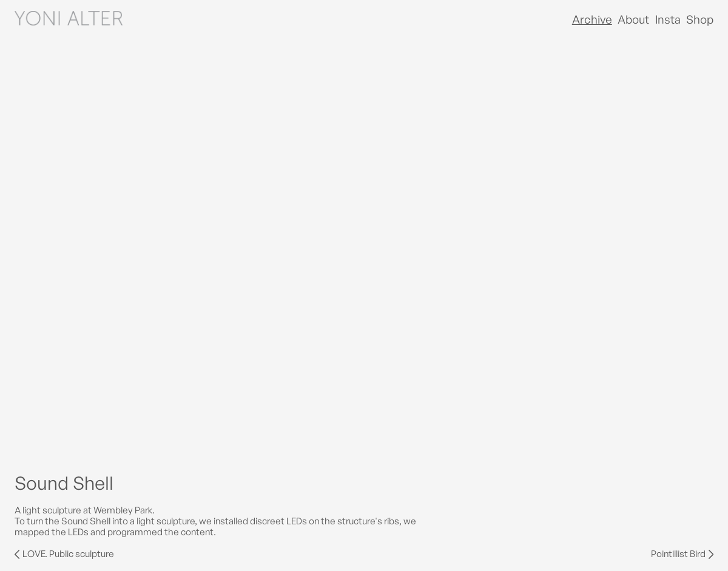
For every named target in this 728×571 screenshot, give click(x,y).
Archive (592, 19)
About (633, 19)
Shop (700, 19)
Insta (668, 19)
